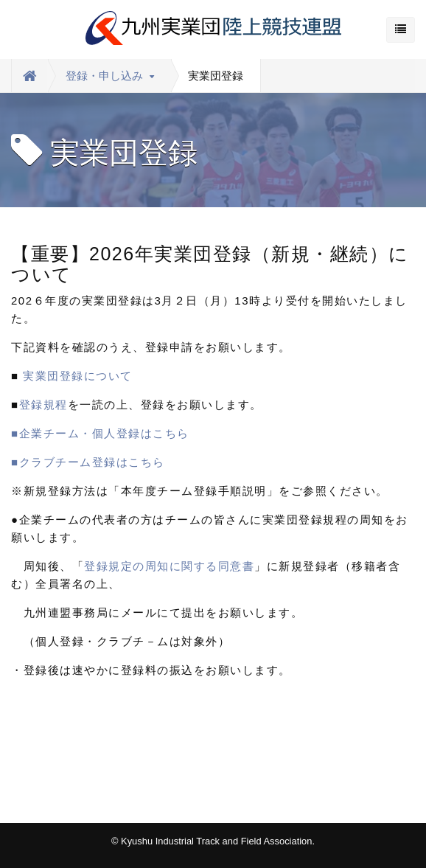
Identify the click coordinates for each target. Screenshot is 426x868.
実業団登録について (78, 376)
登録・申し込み (110, 76)
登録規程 (43, 405)
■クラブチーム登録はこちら (88, 462)
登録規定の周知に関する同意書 (169, 566)
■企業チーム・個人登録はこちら (106, 433)
